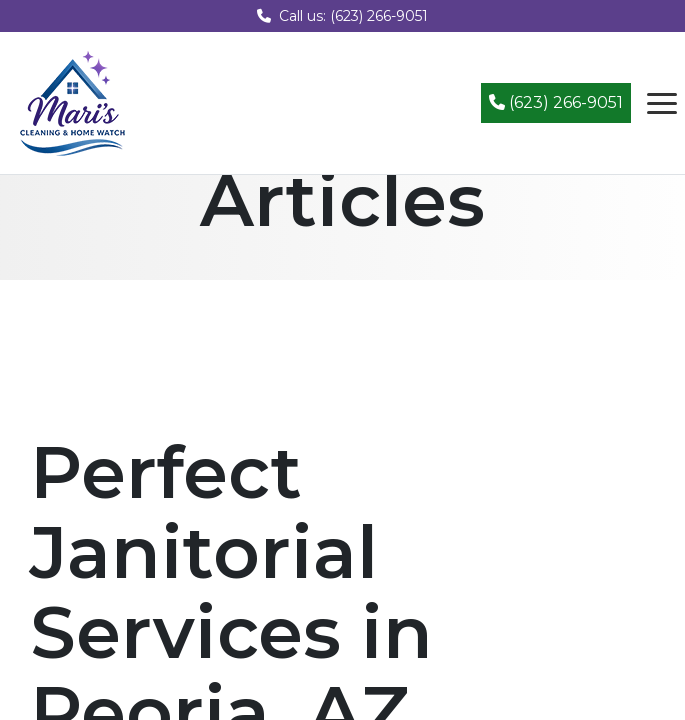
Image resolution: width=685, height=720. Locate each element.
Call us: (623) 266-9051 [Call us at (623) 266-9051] (342, 16)
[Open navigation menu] (662, 103)
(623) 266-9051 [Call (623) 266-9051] (556, 102)
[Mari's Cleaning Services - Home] (73, 101)
